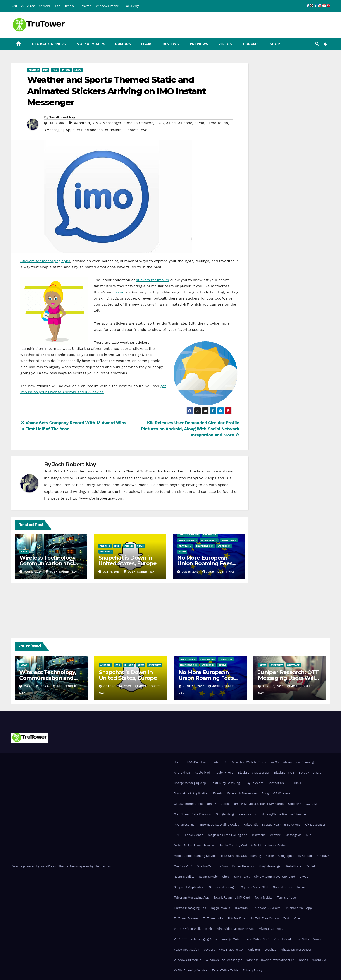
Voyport (209, 950)
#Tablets (131, 130)
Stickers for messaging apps (45, 261)
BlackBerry (131, 6)
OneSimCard (206, 866)
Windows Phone (107, 6)
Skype (304, 877)
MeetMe (275, 835)
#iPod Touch (217, 123)
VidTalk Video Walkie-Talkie (193, 929)
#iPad (171, 123)
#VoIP (146, 130)
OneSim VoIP (183, 866)
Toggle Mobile (220, 908)
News (78, 70)
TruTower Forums (186, 918)
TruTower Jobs (213, 918)
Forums (250, 44)
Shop (274, 44)
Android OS (182, 773)
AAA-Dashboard (198, 762)
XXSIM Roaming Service (191, 970)
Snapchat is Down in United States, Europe (128, 561)
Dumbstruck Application (191, 793)
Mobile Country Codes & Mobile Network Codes (252, 845)
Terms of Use (286, 897)
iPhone (70, 6)
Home (178, 762)
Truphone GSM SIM (267, 908)
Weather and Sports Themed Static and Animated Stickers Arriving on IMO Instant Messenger (116, 91)
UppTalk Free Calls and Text (270, 918)
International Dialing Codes (220, 825)
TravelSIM (185, 546)
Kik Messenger (315, 825)
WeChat (270, 950)
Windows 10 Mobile (188, 960)
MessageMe (293, 835)
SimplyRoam (229, 540)
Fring (265, 793)
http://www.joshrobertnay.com (97, 498)
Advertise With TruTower (249, 762)
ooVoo (223, 866)
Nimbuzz (323, 856)
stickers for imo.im (153, 280)
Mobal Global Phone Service (194, 845)
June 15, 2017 (194, 686)
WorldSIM (224, 546)
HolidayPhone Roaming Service (284, 814)
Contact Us (276, 783)
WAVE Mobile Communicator (240, 950)
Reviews (171, 44)
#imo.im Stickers (138, 123)
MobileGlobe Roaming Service (195, 856)
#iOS (160, 123)
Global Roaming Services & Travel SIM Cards (252, 804)
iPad (57, 6)
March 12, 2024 (37, 686)
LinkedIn (184, 492)
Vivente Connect (271, 929)
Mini (309, 835)
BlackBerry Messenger (254, 773)
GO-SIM (311, 804)
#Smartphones (90, 130)
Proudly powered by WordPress (34, 866)
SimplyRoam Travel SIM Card (275, 877)
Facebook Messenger (242, 793)
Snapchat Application (189, 887)
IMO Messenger (185, 825)
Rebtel (310, 866)
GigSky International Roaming (195, 804)
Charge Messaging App (190, 783)
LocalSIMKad (194, 835)
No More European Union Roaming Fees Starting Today (205, 563)
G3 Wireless (282, 793)
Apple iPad (202, 773)
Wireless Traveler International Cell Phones (277, 960)
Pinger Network (243, 866)
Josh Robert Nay (62, 117)
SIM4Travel (242, 877)
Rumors (123, 44)
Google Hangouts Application (236, 814)
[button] (317, 44)
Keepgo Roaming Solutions (281, 825)
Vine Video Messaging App (236, 929)
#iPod (199, 123)
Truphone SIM (205, 546)
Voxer (317, 939)
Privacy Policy (253, 970)
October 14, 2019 (118, 686)
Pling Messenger (270, 866)
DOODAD (295, 783)
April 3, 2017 (273, 686)
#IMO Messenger (107, 123)
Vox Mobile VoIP (258, 939)
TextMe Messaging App (190, 908)
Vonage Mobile (232, 939)
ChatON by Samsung (225, 783)
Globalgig (295, 804)
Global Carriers (49, 44)
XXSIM (182, 552)
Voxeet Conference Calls (291, 939)
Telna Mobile (263, 897)
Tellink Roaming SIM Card (232, 897)
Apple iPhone (224, 773)
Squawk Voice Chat (255, 887)
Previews (199, 44)
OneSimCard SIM (189, 535)
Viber (297, 918)
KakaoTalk (250, 825)
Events (218, 793)
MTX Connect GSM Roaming (241, 856)
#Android (82, 123)
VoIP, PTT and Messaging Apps (196, 939)
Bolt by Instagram (312, 773)
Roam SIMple (209, 540)
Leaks (147, 44)
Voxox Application (187, 950)
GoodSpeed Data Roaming (193, 814)
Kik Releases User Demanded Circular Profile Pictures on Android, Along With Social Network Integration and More (190, 429)
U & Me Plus (237, 918)
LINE (177, 835)
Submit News (283, 887)
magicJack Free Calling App (228, 835)
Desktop (85, 6)
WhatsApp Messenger (296, 950)
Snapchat (106, 552)
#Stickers (113, 130)
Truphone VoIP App (298, 908)
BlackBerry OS (284, 773)
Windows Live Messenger (224, 960)
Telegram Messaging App (192, 897)
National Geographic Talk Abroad (289, 856)
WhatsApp (293, 665)
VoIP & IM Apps (91, 44)
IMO (45, 70)
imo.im (118, 292)
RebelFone (210, 535)
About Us (221, 762)
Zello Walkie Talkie (225, 970)
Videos (225, 44)
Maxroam (258, 835)
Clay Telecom (254, 783)
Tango (301, 887)
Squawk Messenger (223, 887)
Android (44, 6)
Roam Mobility (188, 540)
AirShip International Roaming (292, 762)
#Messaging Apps (59, 130)
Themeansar (103, 866)
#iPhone (185, 123)
